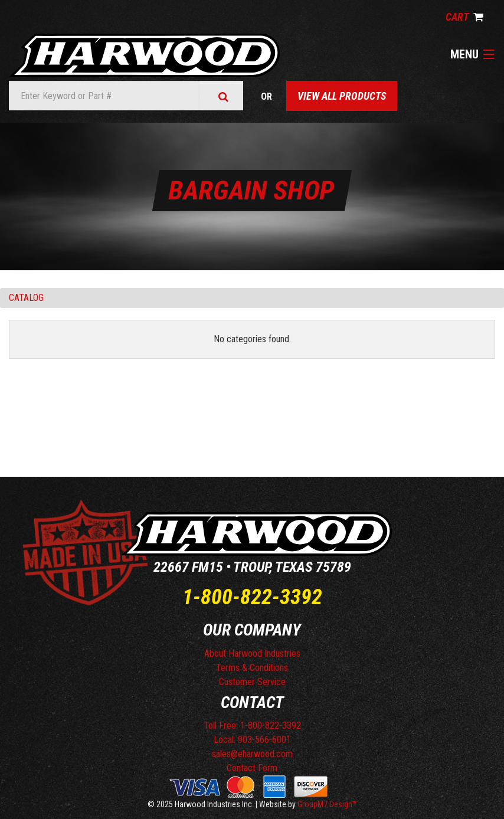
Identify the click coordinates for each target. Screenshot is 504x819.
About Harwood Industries (252, 653)
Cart (464, 17)
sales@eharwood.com (252, 754)
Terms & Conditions (252, 668)
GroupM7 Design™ (327, 804)
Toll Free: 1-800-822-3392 (252, 725)
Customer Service (252, 682)
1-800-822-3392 (252, 597)
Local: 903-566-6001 (252, 740)
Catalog (26, 298)
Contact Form (252, 768)
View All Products (342, 96)
